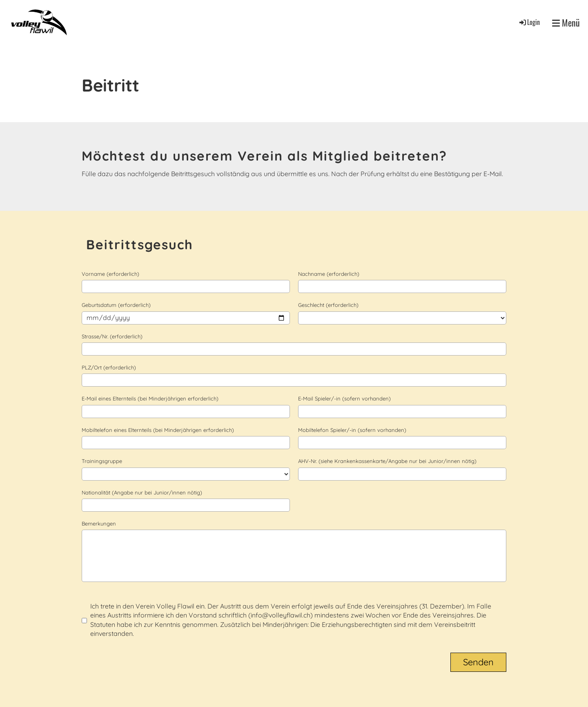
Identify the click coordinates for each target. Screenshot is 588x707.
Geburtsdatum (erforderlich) (116, 305)
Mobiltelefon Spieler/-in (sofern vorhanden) (352, 430)
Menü (566, 23)
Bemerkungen (99, 524)
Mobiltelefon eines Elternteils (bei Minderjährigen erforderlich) (158, 430)
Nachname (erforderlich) (329, 274)
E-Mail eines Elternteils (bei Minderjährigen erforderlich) (150, 398)
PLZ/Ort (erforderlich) (109, 367)
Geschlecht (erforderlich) (328, 305)
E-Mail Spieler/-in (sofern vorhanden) (344, 398)
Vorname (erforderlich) (110, 274)
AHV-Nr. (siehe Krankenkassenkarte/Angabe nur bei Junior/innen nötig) (387, 461)
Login (529, 22)
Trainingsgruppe (102, 461)
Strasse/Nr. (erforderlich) (112, 336)
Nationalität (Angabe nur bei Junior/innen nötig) (142, 492)
